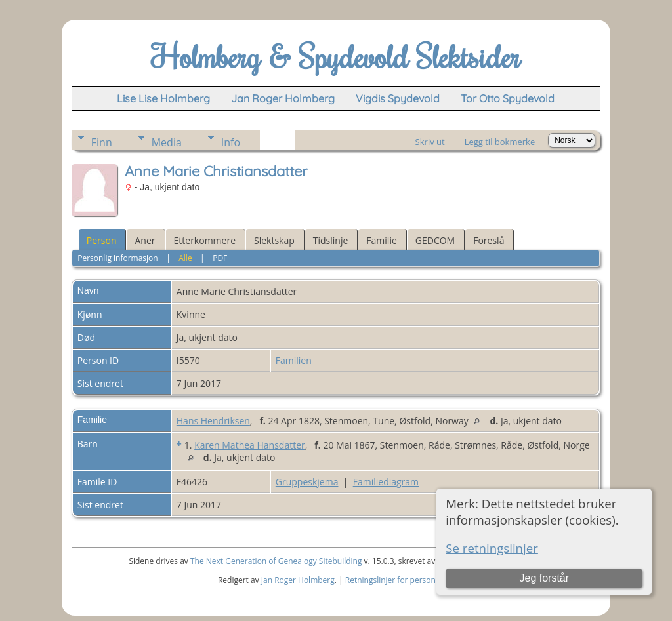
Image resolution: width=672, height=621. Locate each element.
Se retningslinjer (492, 548)
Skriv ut (430, 142)
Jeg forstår (544, 578)
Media (167, 142)
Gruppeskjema (307, 482)
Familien (294, 360)
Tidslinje (331, 240)
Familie (381, 240)
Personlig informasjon (118, 258)
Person (102, 240)
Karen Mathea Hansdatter (250, 445)
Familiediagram (386, 482)
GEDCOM (435, 240)
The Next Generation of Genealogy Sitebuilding (276, 561)
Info (231, 142)
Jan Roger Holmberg (298, 580)
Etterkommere (205, 240)
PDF (220, 258)
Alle (185, 258)
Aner (145, 240)
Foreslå (489, 240)
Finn (102, 142)
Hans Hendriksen (213, 421)
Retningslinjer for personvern (399, 580)
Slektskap (274, 240)
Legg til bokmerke (500, 142)
